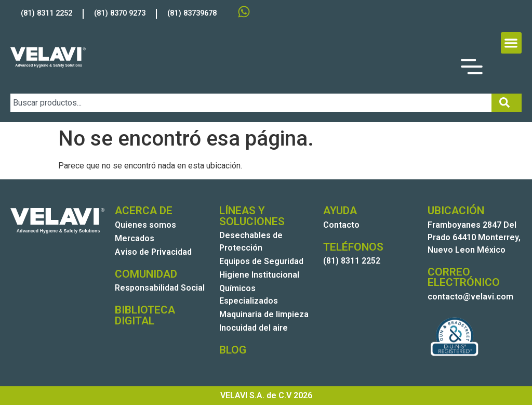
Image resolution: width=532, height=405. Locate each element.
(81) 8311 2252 (46, 13)
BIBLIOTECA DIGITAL (145, 315)
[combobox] (251, 103)
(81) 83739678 (192, 13)
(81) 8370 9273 (120, 13)
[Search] (507, 103)
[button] (511, 43)
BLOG (233, 350)
